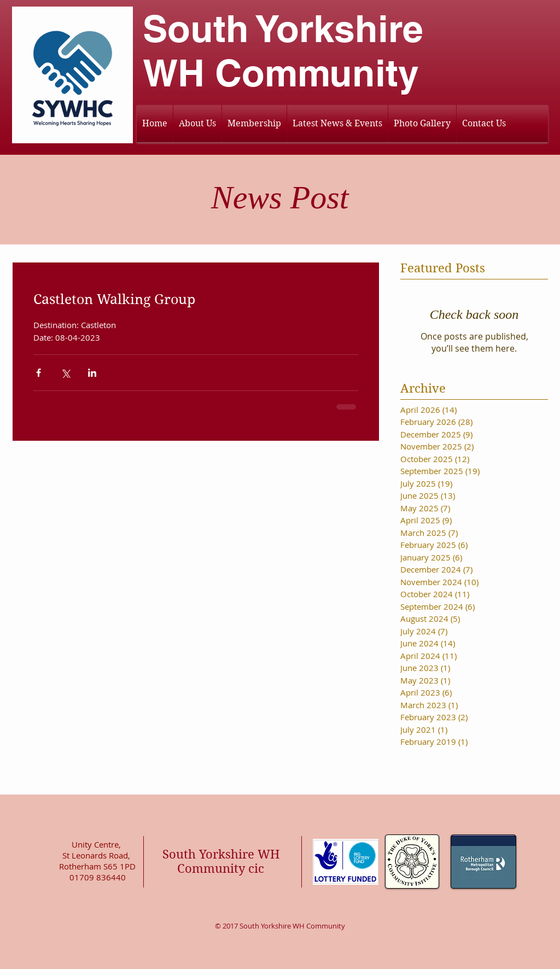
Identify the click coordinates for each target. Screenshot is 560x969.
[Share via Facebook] (39, 373)
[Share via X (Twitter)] (65, 373)
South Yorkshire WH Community (283, 51)
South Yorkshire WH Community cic (221, 861)
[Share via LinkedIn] (92, 373)
